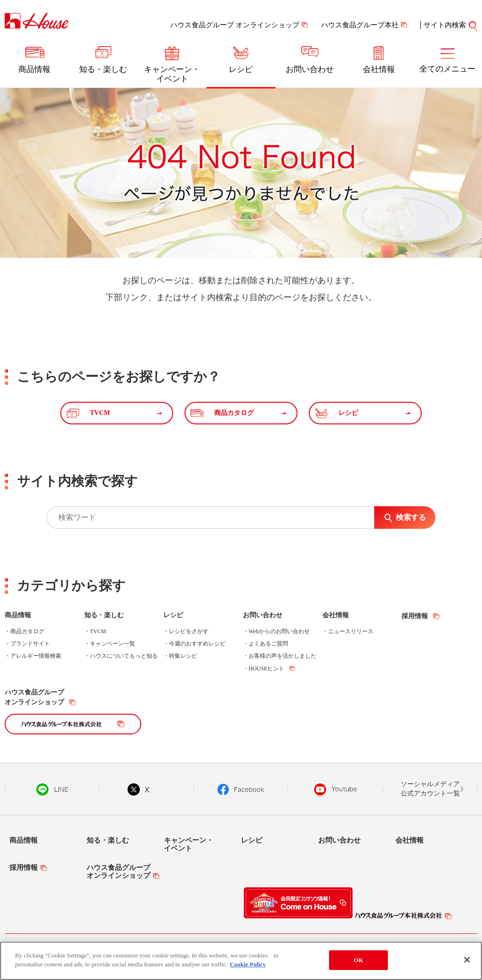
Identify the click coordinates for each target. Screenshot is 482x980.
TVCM (98, 631)
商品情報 (34, 69)
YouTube (336, 789)
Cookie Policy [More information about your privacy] (248, 964)
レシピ (241, 69)
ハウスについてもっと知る (124, 656)
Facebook (241, 789)
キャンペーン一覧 (112, 644)
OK (358, 960)
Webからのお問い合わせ (279, 631)
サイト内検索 (445, 25)
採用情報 (415, 616)
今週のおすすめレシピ (197, 644)
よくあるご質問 (268, 644)
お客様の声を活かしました (282, 656)
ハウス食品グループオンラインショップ (34, 697)
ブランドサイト (30, 644)
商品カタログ (27, 631)
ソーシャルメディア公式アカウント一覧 (430, 789)
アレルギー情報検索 (36, 656)
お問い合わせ (310, 69)
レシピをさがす (189, 631)
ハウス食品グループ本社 (360, 25)
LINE (52, 789)
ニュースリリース (351, 631)
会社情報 (379, 69)
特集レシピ (183, 656)
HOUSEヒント (266, 669)
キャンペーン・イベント (172, 74)
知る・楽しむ (103, 69)
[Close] (467, 960)
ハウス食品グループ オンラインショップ (235, 25)
